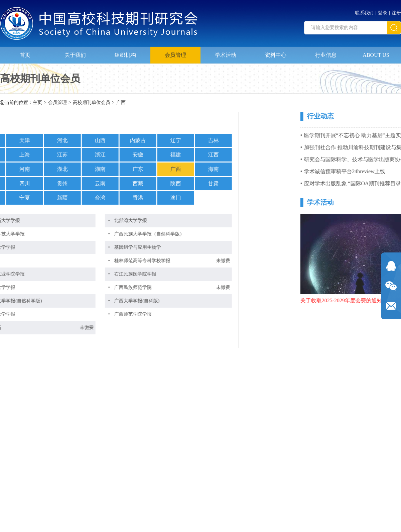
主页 (37, 103)
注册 (396, 11)
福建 (112, 155)
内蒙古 (75, 140)
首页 (25, 52)
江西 (150, 155)
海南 (150, 169)
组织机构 (125, 52)
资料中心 (276, 52)
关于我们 (75, 52)
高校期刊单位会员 (92, 103)
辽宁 (112, 140)
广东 (75, 169)
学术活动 (226, 52)
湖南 (37, 169)
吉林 (150, 140)
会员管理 (175, 52)
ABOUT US (376, 52)
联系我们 (364, 11)
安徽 (75, 155)
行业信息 (326, 52)
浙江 (37, 155)
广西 (121, 103)
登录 (383, 11)
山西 (37, 140)
